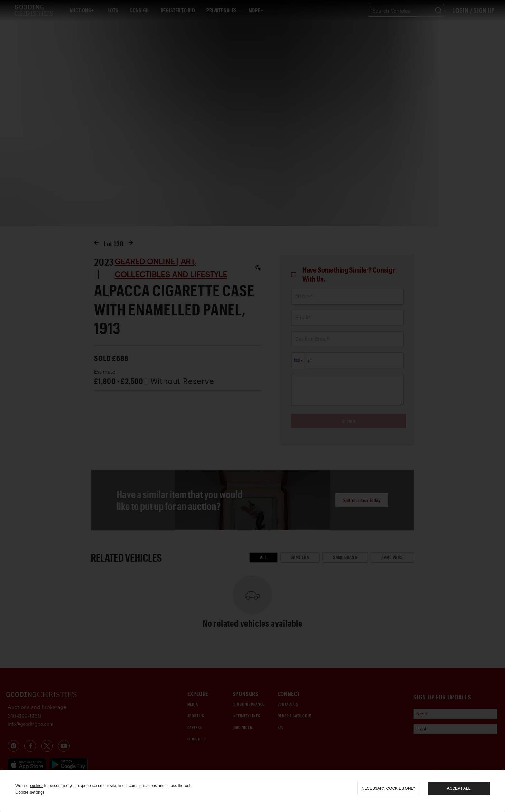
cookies (37, 786)
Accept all (459, 788)
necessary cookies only (389, 788)
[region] (252, 791)
